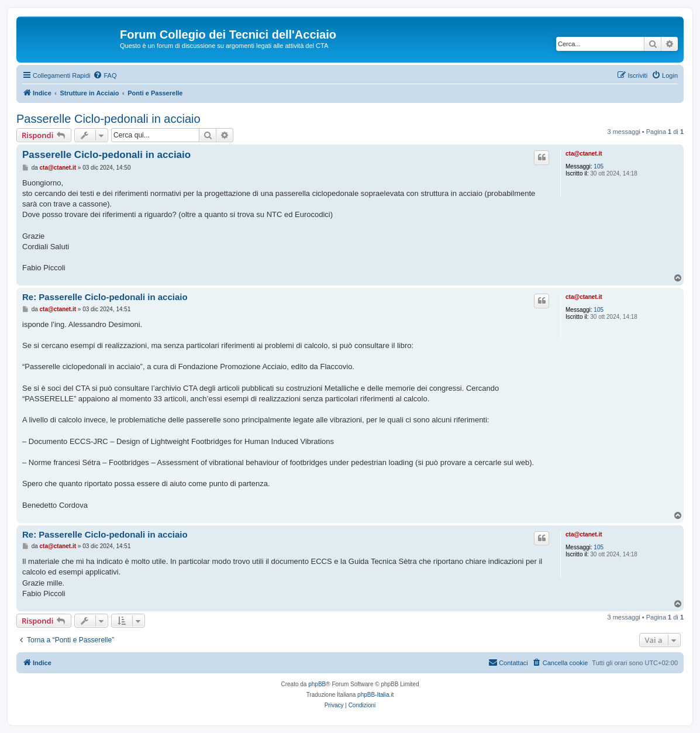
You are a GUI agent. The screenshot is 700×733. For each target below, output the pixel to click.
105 (599, 166)
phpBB (317, 684)
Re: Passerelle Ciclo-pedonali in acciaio (105, 297)
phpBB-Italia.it (375, 695)
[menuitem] (105, 75)
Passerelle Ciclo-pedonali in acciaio (108, 119)
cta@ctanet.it (584, 154)
